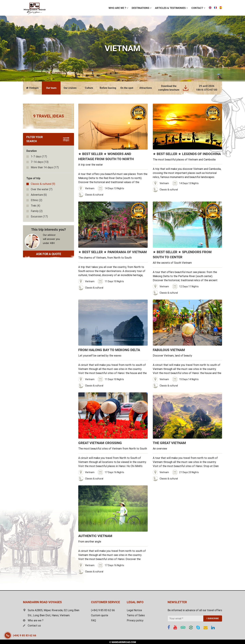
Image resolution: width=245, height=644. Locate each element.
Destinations (115, 8)
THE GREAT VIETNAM (169, 443)
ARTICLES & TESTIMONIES (145, 8)
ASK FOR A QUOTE (49, 254)
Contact (172, 8)
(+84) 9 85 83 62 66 (25, 635)
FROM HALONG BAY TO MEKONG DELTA (109, 350)
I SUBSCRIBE (213, 618)
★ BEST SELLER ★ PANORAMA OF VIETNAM (113, 252)
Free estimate (198, 8)
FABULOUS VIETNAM (169, 350)
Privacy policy (135, 620)
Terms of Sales (136, 615)
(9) (43, 184)
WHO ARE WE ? (92, 8)
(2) (36, 200)
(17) (39, 156)
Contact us (32, 626)
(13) (40, 162)
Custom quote (100, 615)
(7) (42, 189)
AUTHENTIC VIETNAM (95, 536)
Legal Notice (134, 610)
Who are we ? (33, 620)
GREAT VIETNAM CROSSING (100, 443)
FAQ (93, 620)
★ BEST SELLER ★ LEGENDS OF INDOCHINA (187, 154)
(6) (39, 195)
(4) (35, 206)
